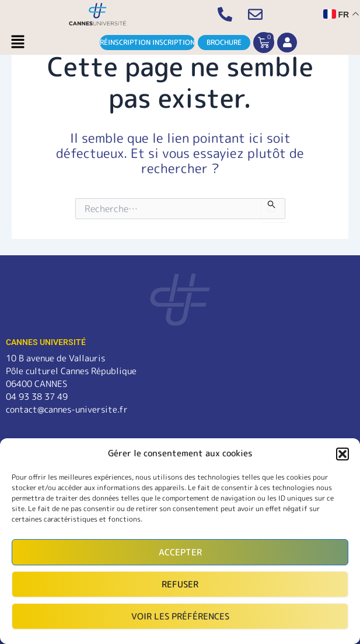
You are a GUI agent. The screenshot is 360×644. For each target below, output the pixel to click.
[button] (342, 454)
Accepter (180, 552)
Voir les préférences (180, 616)
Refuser (180, 584)
